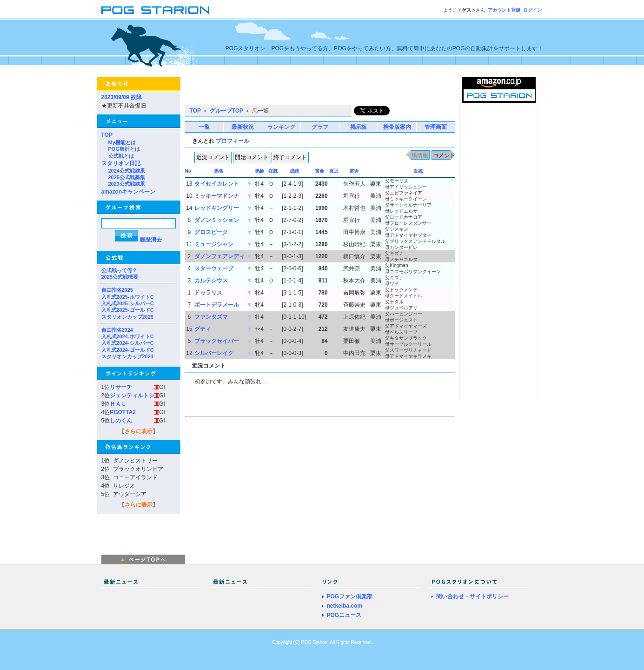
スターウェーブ (214, 268)
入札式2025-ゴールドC (128, 310)
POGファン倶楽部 (350, 596)
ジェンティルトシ (132, 395)
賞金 (319, 171)
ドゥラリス (208, 293)
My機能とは (122, 142)
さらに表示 (139, 431)
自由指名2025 (117, 290)
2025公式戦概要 (120, 277)
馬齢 (259, 171)
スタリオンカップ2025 (127, 317)
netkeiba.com (345, 606)
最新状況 (243, 127)
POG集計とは (124, 149)
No (188, 171)
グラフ (320, 127)
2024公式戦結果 (127, 171)
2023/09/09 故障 (122, 97)
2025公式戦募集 (127, 177)
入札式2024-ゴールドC (128, 350)
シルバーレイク (214, 353)
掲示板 (359, 127)
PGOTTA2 (123, 412)
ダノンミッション (217, 220)
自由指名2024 (117, 330)
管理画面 (436, 127)
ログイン (532, 10)
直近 (334, 171)
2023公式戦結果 (127, 184)
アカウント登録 (504, 10)
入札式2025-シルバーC (128, 303)
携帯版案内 (397, 127)
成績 (294, 171)
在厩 (273, 171)
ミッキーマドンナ (217, 196)
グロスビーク (211, 232)
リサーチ (121, 387)
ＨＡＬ (118, 404)
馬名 (219, 171)
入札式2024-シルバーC (128, 343)
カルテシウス (211, 281)
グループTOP (226, 111)
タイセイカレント (217, 184)
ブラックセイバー (217, 341)
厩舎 (354, 171)
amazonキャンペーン (129, 192)
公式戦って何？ (119, 270)
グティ (203, 329)
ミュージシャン (214, 244)
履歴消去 (151, 240)
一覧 (204, 127)
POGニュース (344, 615)
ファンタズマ (211, 317)
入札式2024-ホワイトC (128, 336)
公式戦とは (121, 156)
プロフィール (232, 141)
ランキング (281, 127)
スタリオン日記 (121, 163)
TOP (107, 135)
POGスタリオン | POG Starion (155, 10)
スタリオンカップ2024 (127, 356)
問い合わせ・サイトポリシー (472, 596)
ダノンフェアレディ (219, 256)
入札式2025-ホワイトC (128, 297)
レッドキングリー (217, 208)
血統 (418, 171)
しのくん (121, 421)
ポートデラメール (217, 305)
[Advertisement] (294, 91)
